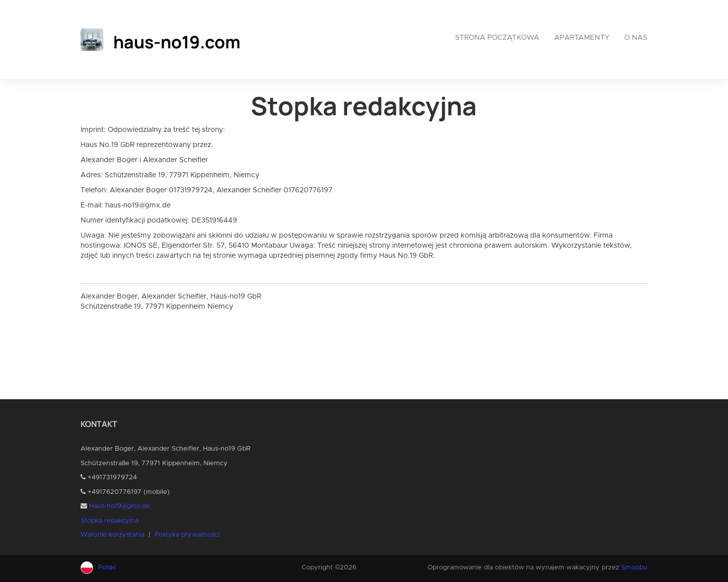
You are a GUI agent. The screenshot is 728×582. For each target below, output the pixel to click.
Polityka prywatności (187, 535)
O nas (636, 38)
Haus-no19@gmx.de (120, 506)
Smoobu (634, 568)
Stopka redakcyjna (110, 521)
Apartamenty (582, 38)
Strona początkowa (497, 38)
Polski (107, 568)
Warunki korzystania (113, 535)
